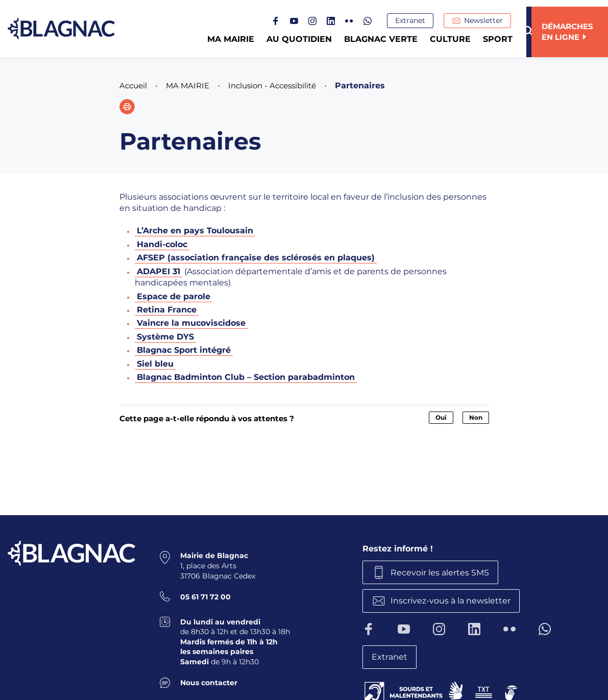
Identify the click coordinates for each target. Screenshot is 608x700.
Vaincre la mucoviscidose (191, 323)
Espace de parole (174, 296)
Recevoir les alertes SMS (443, 572)
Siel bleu (155, 363)
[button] (127, 107)
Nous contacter (209, 681)
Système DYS (165, 336)
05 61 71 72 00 (205, 595)
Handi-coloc (162, 244)
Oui (441, 417)
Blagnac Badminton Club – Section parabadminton (246, 377)
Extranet (415, 21)
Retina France (167, 310)
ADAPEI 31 (159, 271)
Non (476, 417)
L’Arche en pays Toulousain (195, 231)
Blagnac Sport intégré (184, 350)
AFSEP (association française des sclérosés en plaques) (256, 258)
